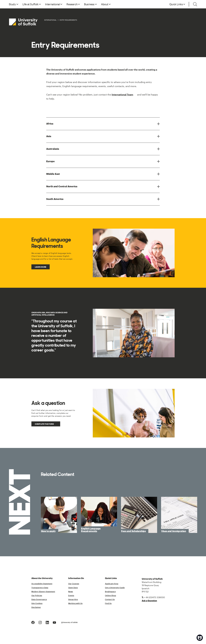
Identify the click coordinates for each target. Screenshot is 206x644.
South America (55, 199)
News (71, 592)
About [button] (105, 4)
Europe (50, 161)
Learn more (41, 267)
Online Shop (110, 596)
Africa (50, 124)
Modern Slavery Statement (43, 592)
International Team (122, 95)
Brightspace (110, 592)
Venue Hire (73, 600)
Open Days (73, 588)
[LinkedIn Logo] (47, 622)
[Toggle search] (195, 4)
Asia (49, 136)
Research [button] (72, 4)
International (50, 20)
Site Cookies (37, 604)
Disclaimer (36, 607)
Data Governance (39, 600)
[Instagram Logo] (40, 622)
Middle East (53, 174)
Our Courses (74, 584)
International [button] (53, 4)
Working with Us (75, 604)
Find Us (108, 604)
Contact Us (110, 600)
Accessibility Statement (42, 584)
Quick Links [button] (176, 4)
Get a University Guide (115, 588)
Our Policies (37, 596)
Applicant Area (112, 584)
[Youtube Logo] (54, 622)
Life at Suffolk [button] (30, 4)
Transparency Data (40, 588)
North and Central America (62, 186)
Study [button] (12, 4)
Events (71, 596)
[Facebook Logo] (33, 622)
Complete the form (44, 424)
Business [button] (89, 4)
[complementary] (178, 624)
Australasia (53, 149)
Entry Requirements (68, 20)
